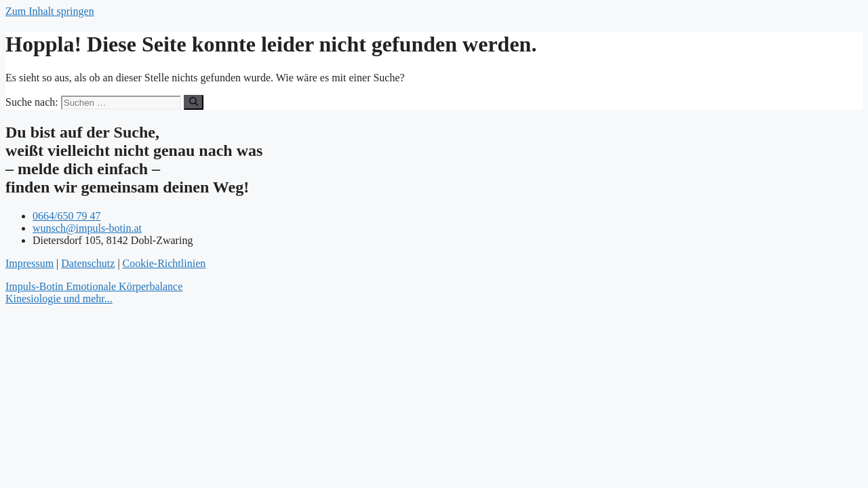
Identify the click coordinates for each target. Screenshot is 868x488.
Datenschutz (88, 263)
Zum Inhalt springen (50, 11)
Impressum (29, 263)
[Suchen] (194, 102)
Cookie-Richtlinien (164, 263)
